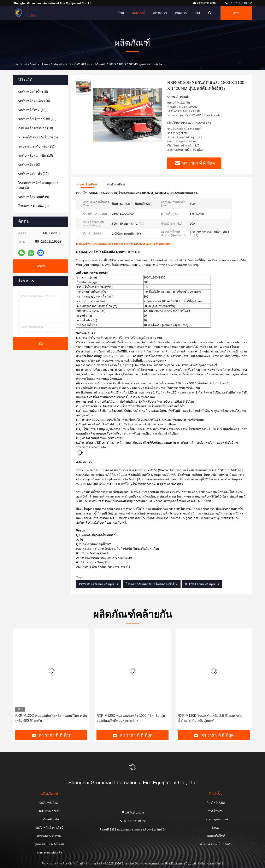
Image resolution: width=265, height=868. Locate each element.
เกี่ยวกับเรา (160, 13)
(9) (34, 197)
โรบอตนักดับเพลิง (53, 64)
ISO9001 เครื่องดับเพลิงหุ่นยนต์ (99, 584)
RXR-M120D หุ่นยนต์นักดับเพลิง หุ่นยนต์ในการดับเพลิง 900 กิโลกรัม (51, 718)
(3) (38, 185)
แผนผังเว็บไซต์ (216, 836)
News (216, 828)
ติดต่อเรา (181, 13)
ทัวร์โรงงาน (216, 811)
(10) (33, 92)
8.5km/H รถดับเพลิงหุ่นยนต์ (202, 584)
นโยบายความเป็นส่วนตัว (216, 844)
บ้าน (121, 13)
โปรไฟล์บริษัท (216, 803)
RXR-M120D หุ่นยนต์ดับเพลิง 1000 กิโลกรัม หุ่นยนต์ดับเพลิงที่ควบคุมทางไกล (131, 718)
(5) (38, 137)
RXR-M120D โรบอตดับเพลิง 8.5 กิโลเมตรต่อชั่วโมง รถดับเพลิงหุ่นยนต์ (210, 718)
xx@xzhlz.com (205, 3)
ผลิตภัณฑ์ (139, 13)
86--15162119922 (238, 3)
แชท (236, 13)
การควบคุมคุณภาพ (216, 819)
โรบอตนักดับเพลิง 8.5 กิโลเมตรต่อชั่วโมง (152, 584)
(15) (37, 119)
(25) (32, 110)
